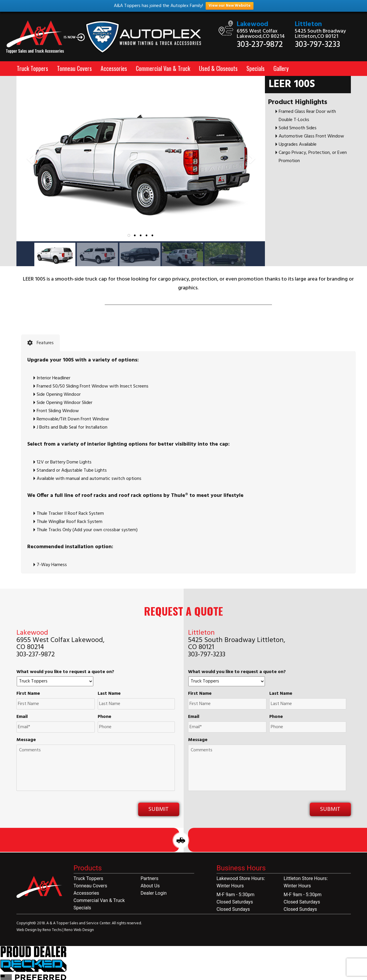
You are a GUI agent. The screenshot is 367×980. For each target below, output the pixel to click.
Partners (149, 878)
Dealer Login (154, 893)
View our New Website (230, 6)
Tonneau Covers (74, 68)
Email (22, 717)
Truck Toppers (32, 68)
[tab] (40, 343)
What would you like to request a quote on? (65, 672)
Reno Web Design (79, 930)
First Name (28, 694)
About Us (150, 886)
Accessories (114, 68)
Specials (256, 68)
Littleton (308, 24)
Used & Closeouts (218, 68)
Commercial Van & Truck (163, 68)
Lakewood (252, 24)
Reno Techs (53, 930)
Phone (104, 717)
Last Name (109, 694)
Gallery (281, 68)
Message (26, 740)
